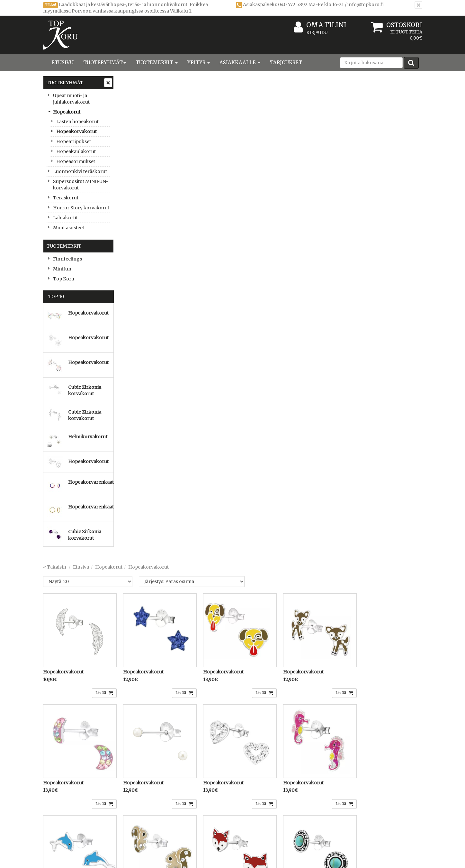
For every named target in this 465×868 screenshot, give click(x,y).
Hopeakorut (67, 112)
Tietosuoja (133, 796)
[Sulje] (418, 5)
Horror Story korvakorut (81, 208)
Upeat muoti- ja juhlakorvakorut (71, 99)
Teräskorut (66, 198)
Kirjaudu (317, 33)
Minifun (62, 269)
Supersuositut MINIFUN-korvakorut (81, 185)
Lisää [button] (175, 213)
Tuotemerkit (157, 63)
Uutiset (52, 825)
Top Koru (64, 279)
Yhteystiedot (58, 805)
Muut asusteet (69, 228)
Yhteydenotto (59, 815)
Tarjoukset (286, 63)
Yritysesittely (58, 796)
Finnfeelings (67, 259)
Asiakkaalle (240, 63)
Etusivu (63, 63)
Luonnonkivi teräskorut (80, 171)
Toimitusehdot (138, 805)
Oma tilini (320, 25)
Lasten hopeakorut (77, 122)
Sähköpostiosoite (162, 730)
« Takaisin (132, 90)
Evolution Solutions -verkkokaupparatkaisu (376, 858)
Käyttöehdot (135, 815)
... (405, 665)
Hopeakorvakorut (76, 132)
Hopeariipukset (74, 142)
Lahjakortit (65, 218)
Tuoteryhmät (105, 63)
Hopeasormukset (76, 161)
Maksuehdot (135, 825)
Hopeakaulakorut (76, 151)
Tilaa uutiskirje (163, 756)
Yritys (199, 63)
